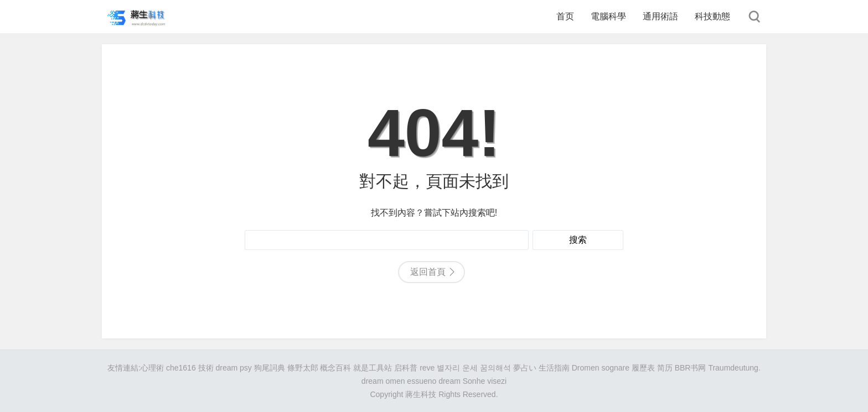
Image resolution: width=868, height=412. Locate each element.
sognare (615, 368)
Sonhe (474, 381)
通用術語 (660, 16)
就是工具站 (373, 368)
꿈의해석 (495, 368)
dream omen (383, 381)
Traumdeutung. (734, 368)
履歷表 (643, 368)
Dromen (586, 368)
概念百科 (335, 368)
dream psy (233, 368)
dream (449, 381)
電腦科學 (608, 16)
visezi (497, 381)
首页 (565, 16)
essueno (422, 381)
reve (427, 368)
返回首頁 (428, 272)
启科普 (406, 368)
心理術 (152, 368)
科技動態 (712, 16)
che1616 (181, 368)
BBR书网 (691, 368)
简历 (665, 368)
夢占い (525, 368)
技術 (206, 368)
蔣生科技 (421, 394)
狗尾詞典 (270, 368)
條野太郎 (303, 368)
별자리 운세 (457, 368)
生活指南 (554, 368)
